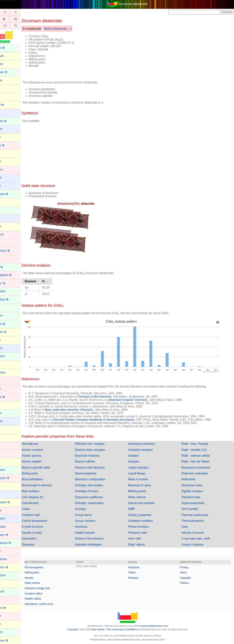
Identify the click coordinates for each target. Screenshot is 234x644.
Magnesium (10, 518)
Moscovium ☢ (12, 567)
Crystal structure (45, 527)
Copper (7, 259)
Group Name (93, 515)
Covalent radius (46, 594)
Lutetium (8, 510)
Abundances (42, 444)
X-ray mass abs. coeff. (199, 539)
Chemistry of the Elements (107, 397)
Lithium (7, 494)
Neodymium (10, 575)
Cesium (7, 218)
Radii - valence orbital (199, 456)
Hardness (90, 527)
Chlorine (8, 226)
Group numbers (94, 521)
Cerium (7, 210)
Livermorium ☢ (12, 502)
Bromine (8, 161)
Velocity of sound (196, 533)
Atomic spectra (44, 456)
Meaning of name (146, 485)
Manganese (10, 527)
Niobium (8, 616)
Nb (28, 19)
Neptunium (10, 591)
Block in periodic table (48, 468)
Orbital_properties (146, 515)
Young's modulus (196, 545)
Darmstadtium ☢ (13, 275)
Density (41, 578)
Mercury (8, 551)
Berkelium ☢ (11, 121)
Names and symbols (148, 503)
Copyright (188, 578)
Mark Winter (104, 629)
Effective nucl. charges (99, 444)
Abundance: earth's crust (51, 604)
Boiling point (42, 473)
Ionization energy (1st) (50, 588)
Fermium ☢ (10, 324)
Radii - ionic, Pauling (198, 444)
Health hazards (94, 533)
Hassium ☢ (10, 397)
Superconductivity (196, 503)
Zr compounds (44, 29)
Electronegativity (95, 473)
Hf (17, 26)
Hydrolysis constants (148, 444)
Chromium (9, 234)
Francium (9, 348)
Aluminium (9, 56)
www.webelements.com (161, 626)
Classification (43, 503)
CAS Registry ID (45, 497)
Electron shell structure (99, 468)
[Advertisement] (161, 55)
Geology (90, 509)
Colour (38, 509)
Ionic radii (141, 539)
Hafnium (8, 389)
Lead (6, 486)
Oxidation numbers (147, 521)
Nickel (7, 600)
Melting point (44, 572)
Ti (17, 13)
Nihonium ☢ (10, 608)
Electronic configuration (99, 479)
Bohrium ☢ (10, 145)
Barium (7, 113)
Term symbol (193, 509)
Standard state (194, 497)
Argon (6, 88)
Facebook (140, 567)
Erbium (7, 307)
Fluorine (8, 340)
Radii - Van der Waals (199, 462)
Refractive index (195, 485)
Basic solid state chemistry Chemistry (81, 410)
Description (41, 539)
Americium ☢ (11, 72)
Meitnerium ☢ (12, 535)
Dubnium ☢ (10, 283)
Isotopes (140, 462)
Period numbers (145, 527)
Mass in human (144, 479)
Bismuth (8, 137)
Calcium (8, 186)
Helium (7, 405)
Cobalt (7, 243)
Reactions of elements (199, 468)
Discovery (41, 545)
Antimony (9, 80)
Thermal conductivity (198, 515)
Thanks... (188, 583)
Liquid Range (143, 473)
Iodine (7, 437)
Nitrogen (8, 624)
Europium (9, 316)
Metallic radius (45, 599)
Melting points (143, 491)
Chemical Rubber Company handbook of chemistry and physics (106, 420)
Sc (7, 13)
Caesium (8, 178)
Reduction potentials (198, 473)
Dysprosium (10, 291)
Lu (7, 26)
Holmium (8, 413)
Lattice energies (145, 468)
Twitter (138, 572)
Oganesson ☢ (12, 640)
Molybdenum (11, 559)
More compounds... (69, 29)
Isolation (140, 456)
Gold (6, 380)
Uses (188, 527)
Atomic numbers (45, 450)
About (186, 572)
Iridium (7, 445)
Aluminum (9, 64)
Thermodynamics (196, 521)
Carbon (7, 202)
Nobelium (9, 632)
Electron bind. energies (99, 450)
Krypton (8, 462)
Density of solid (44, 533)
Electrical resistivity (97, 456)
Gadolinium (10, 356)
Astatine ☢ (10, 105)
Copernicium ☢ (12, 251)
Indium (7, 429)
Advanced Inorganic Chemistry (140, 400)
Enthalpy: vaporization (99, 503)
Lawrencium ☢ (12, 478)
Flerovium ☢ (11, 332)
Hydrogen (9, 421)
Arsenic (7, 96)
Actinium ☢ (10, 48)
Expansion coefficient (98, 497)
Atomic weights (44, 462)
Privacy (187, 567)
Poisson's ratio (144, 533)
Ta (28, 26)
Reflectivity (191, 479)
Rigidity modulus (195, 491)
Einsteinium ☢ (12, 299)
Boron (6, 153)
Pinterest (139, 578)
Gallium (7, 364)
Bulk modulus (43, 491)
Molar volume (143, 497)
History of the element (99, 539)
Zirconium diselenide (139, 4)
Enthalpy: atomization (98, 485)
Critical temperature (47, 521)
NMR (138, 509)
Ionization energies (147, 450)
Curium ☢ (9, 267)
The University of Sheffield (128, 629)
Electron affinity (94, 462)
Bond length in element (49, 485)
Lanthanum (10, 470)
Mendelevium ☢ (13, 543)
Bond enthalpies (45, 479)
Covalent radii (43, 515)
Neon (6, 583)
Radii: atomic (143, 545)
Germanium (10, 372)
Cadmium (9, 170)
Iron (5, 453)
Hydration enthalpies (98, 545)
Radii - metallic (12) (197, 450)
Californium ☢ (12, 194)
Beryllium (9, 129)
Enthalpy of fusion (96, 491)
